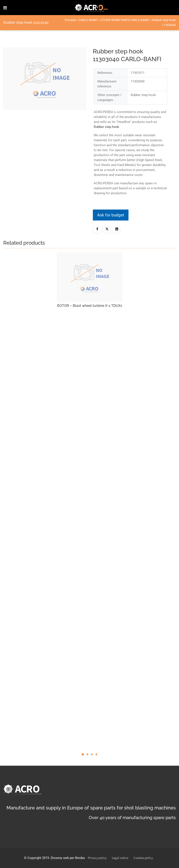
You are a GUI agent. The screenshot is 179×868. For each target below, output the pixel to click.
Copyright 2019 (38, 858)
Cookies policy (143, 858)
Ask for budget (111, 215)
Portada (70, 20)
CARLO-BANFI (88, 20)
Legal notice (120, 858)
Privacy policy (97, 858)
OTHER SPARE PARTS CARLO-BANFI (125, 20)
